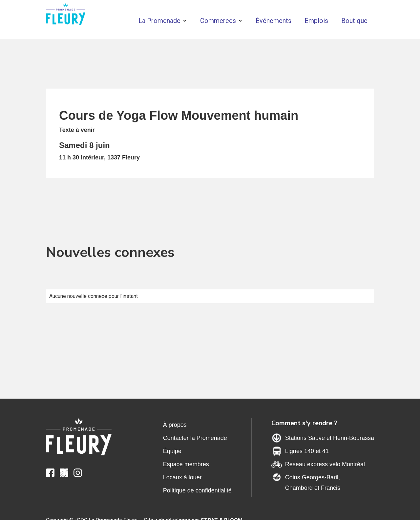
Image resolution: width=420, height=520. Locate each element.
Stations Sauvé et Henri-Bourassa (330, 438)
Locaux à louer (182, 477)
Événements (273, 21)
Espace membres (186, 464)
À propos (175, 425)
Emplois (316, 21)
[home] (66, 16)
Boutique (354, 21)
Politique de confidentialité (197, 490)
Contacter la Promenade (195, 438)
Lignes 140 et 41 (307, 451)
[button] (163, 21)
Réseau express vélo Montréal (325, 464)
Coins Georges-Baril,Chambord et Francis (313, 483)
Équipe (172, 451)
